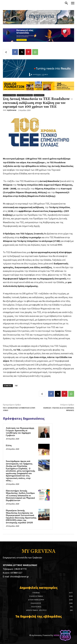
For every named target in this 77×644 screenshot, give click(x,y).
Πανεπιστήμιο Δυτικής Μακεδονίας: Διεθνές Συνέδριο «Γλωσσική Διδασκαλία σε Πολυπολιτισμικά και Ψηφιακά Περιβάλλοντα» (20, 496)
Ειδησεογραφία (9, 95)
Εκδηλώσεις (39, 95)
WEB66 (57, 635)
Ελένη (9, 445)
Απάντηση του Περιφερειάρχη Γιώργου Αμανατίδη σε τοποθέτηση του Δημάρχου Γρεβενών (20, 432)
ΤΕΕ (16, 386)
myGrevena (12, 110)
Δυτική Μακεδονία (25, 95)
